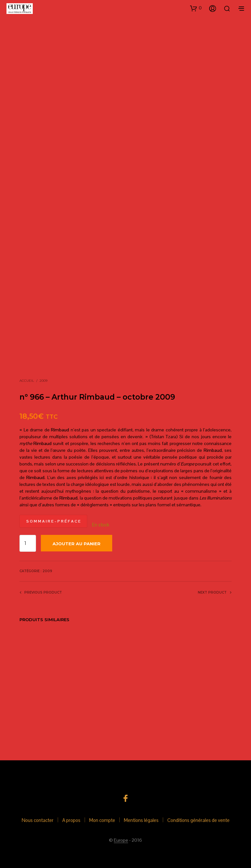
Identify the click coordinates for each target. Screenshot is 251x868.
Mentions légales (141, 820)
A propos (71, 820)
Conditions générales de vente (198, 820)
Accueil (27, 381)
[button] (196, 8)
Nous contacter (38, 820)
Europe (121, 840)
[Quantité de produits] (28, 543)
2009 (43, 381)
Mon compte (102, 820)
